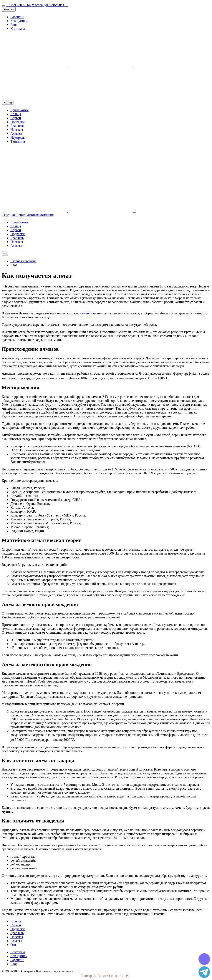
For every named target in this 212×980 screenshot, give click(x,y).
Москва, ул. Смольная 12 (50, 5)
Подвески (18, 122)
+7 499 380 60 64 (18, 5)
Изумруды (18, 137)
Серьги (16, 118)
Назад (8, 102)
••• (5, 253)
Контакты (18, 29)
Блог (14, 25)
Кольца (16, 114)
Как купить (19, 21)
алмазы (85, 313)
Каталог (9, 9)
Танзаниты (18, 141)
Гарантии (17, 17)
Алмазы (16, 134)
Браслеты (17, 126)
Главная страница (23, 261)
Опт (13, 945)
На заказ (17, 130)
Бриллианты (20, 110)
